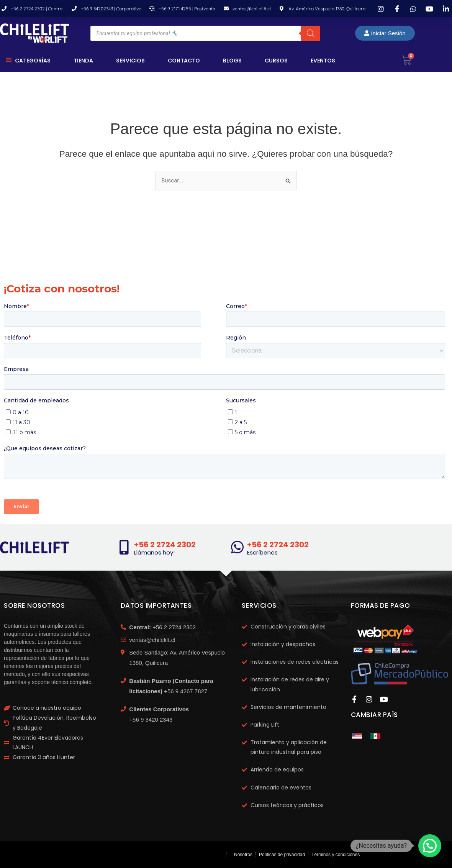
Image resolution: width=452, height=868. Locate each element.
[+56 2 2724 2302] (124, 547)
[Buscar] (311, 33)
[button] (430, 846)
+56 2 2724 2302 (165, 545)
